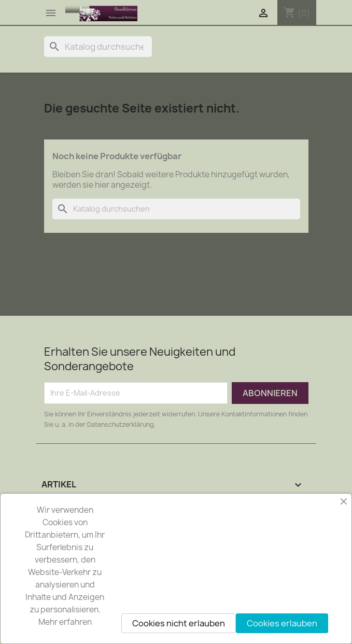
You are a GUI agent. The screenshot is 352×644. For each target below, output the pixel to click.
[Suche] (98, 47)
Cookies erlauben (282, 623)
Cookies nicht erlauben (179, 623)
